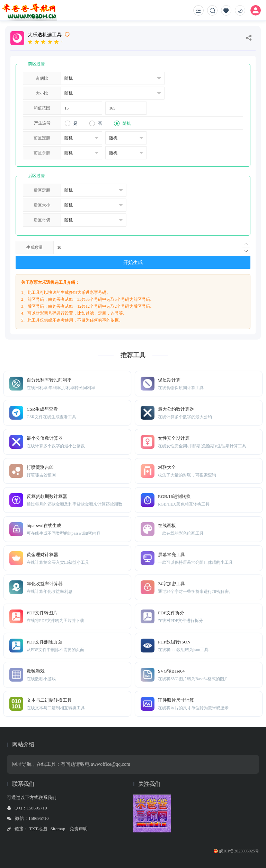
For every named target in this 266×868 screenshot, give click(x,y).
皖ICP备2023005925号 (236, 851)
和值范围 (42, 108)
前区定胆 (42, 138)
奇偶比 (42, 78)
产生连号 (42, 123)
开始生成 (133, 262)
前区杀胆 (42, 153)
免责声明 (79, 829)
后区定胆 (42, 190)
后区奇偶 (42, 220)
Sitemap (58, 829)
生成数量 (35, 247)
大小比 (42, 93)
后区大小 (42, 205)
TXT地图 (38, 829)
